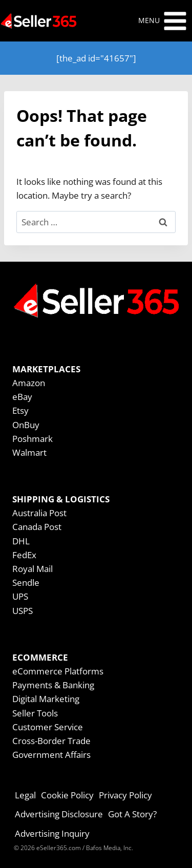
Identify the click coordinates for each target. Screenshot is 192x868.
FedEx (24, 555)
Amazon (29, 383)
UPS (20, 596)
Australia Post (39, 513)
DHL (21, 541)
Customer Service (48, 727)
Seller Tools (35, 713)
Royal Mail (33, 569)
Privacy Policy (125, 795)
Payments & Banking (53, 685)
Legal (25, 795)
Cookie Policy (67, 795)
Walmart (29, 452)
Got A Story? (132, 814)
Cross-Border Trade (51, 741)
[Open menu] (163, 21)
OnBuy (26, 425)
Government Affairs (51, 755)
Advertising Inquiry (52, 833)
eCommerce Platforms (58, 671)
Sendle (26, 583)
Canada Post (37, 527)
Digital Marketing (46, 699)
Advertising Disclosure (59, 814)
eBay (22, 397)
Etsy (20, 410)
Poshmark (33, 439)
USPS (23, 611)
